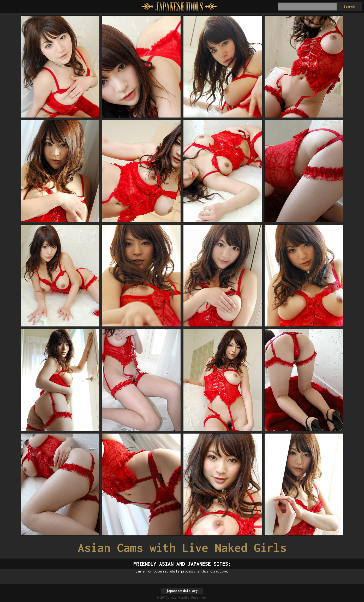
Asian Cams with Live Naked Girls (182, 548)
